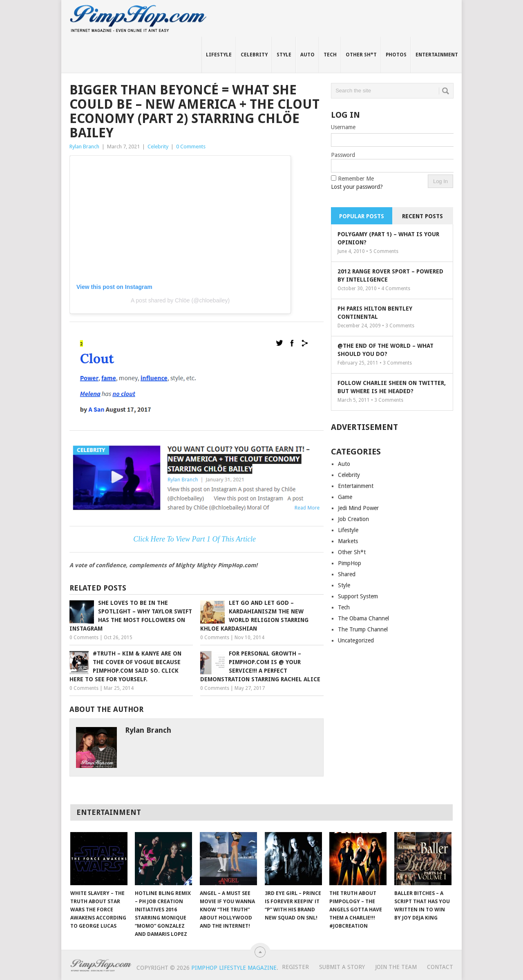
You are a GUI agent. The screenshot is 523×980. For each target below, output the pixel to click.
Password (343, 155)
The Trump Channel (363, 629)
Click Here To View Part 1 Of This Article (194, 539)
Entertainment (437, 55)
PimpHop (350, 563)
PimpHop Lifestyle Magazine (234, 968)
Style (284, 55)
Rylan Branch (84, 147)
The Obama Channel (363, 618)
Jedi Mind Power (358, 508)
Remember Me (356, 179)
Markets (348, 541)
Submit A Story (342, 967)
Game (345, 497)
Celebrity (254, 55)
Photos (396, 55)
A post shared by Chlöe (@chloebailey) (180, 300)
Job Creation (353, 519)
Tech (330, 55)
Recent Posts (422, 216)
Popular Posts (362, 216)
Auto (307, 55)
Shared (347, 574)
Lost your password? (357, 187)
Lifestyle (219, 55)
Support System (358, 596)
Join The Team (396, 967)
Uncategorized (356, 640)
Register (295, 967)
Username (343, 127)
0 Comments (191, 147)
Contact (440, 967)
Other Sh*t (361, 55)
